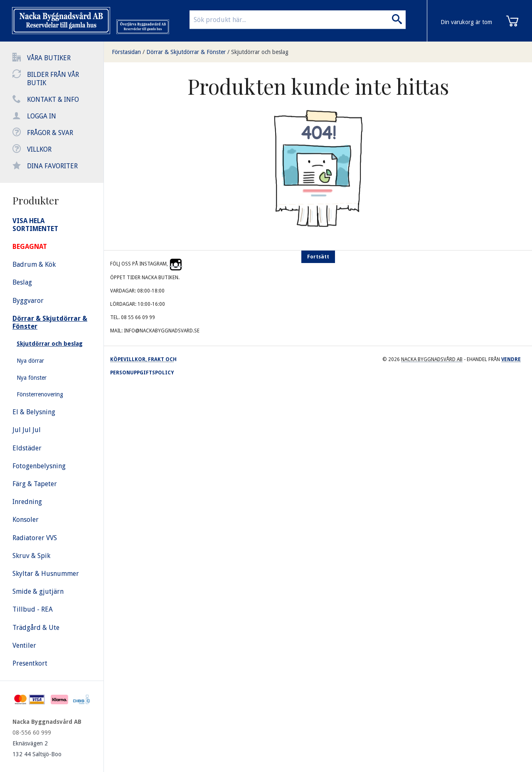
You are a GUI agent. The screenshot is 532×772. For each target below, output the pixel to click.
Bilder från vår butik (53, 79)
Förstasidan (126, 52)
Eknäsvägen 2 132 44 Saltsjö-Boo (37, 749)
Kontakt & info (53, 100)
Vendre (511, 359)
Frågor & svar (50, 133)
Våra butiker (49, 58)
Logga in (42, 116)
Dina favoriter (52, 166)
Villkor (39, 149)
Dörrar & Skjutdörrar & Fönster (186, 52)
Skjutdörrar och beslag (260, 52)
